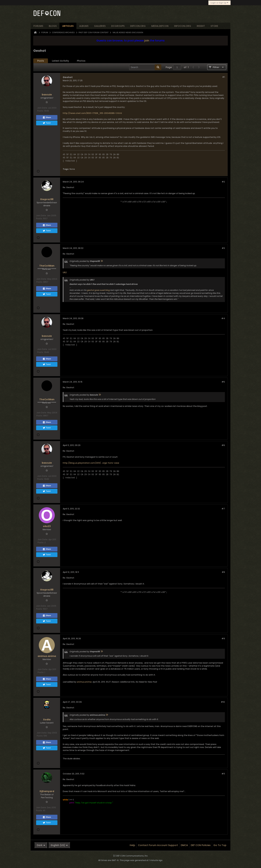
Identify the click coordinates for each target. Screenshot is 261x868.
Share (47, 118)
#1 (224, 77)
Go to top (220, 845)
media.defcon (160, 26)
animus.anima (84, 682)
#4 (223, 318)
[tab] (41, 61)
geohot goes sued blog (98, 290)
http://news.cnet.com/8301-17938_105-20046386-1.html (92, 113)
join (147, 41)
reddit (201, 26)
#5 (223, 382)
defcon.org (138, 26)
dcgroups (118, 26)
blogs (53, 26)
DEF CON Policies (201, 845)
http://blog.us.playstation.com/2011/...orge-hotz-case (91, 463)
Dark (41, 845)
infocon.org (183, 26)
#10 (223, 702)
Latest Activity (60, 61)
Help (132, 845)
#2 (223, 182)
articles (68, 26)
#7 (223, 509)
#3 (223, 248)
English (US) (59, 845)
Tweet (47, 123)
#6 (223, 445)
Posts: (40, 111)
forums (38, 26)
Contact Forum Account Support (158, 845)
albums (84, 26)
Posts (41, 61)
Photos (81, 61)
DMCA (184, 845)
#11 (223, 774)
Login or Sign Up (219, 3)
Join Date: (42, 108)
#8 (223, 572)
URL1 (65, 272)
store (214, 26)
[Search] (145, 67)
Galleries (100, 26)
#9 (223, 639)
